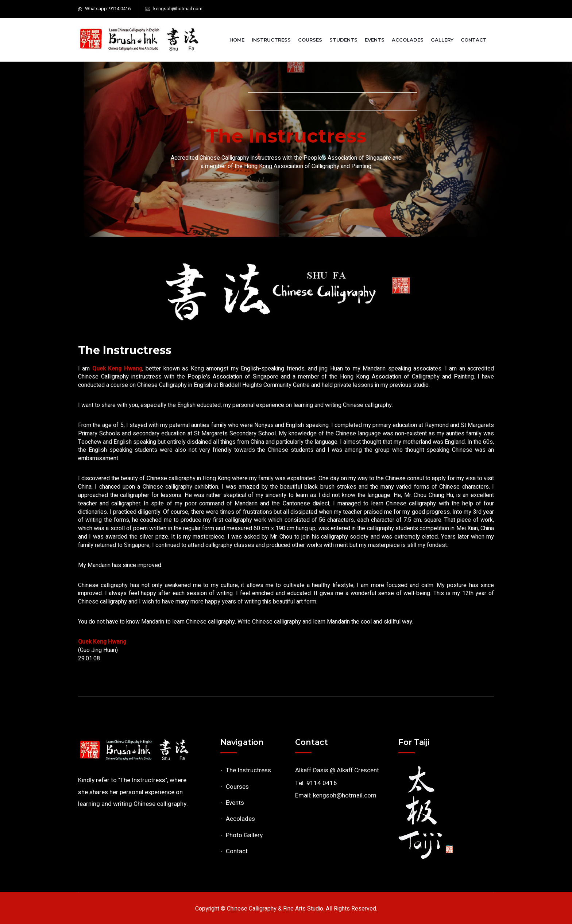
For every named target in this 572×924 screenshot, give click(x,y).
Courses (310, 40)
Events (375, 40)
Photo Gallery (244, 835)
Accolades (408, 40)
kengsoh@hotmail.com (178, 9)
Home (237, 40)
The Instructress (248, 770)
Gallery (442, 40)
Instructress (271, 40)
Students (343, 40)
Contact (474, 40)
